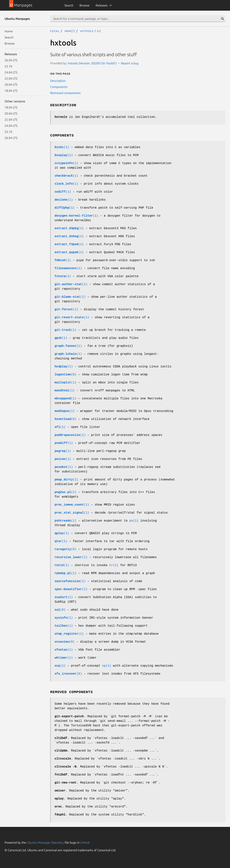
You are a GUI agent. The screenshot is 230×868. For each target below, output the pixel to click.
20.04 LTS (11, 85)
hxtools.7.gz (91, 31)
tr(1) (114, 565)
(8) (65, 375)
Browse (84, 5)
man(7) (70, 31)
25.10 (8, 66)
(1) (62, 147)
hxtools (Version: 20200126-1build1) (92, 63)
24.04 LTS (11, 72)
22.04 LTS (11, 78)
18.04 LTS (11, 91)
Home (9, 31)
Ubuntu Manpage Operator (45, 842)
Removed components (65, 93)
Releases (102, 5)
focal (55, 31)
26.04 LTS (11, 60)
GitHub (85, 842)
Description (58, 81)
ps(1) (134, 521)
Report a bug (130, 63)
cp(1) (107, 666)
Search (69, 5)
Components (59, 87)
